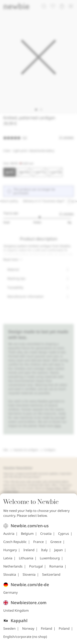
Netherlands (13, 566)
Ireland (29, 550)
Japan (59, 550)
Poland (64, 628)
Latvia (8, 558)
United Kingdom (16, 610)
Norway (28, 628)
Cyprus (64, 534)
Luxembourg (50, 558)
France (38, 542)
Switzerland (51, 574)
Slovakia (10, 574)
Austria (9, 534)
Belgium (27, 534)
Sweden (9, 628)
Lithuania (26, 558)
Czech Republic (15, 542)
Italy (44, 550)
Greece (56, 542)
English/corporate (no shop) (25, 637)
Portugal (36, 566)
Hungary (10, 550)
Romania (56, 566)
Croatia (46, 534)
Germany (10, 592)
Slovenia (29, 574)
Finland (47, 628)
